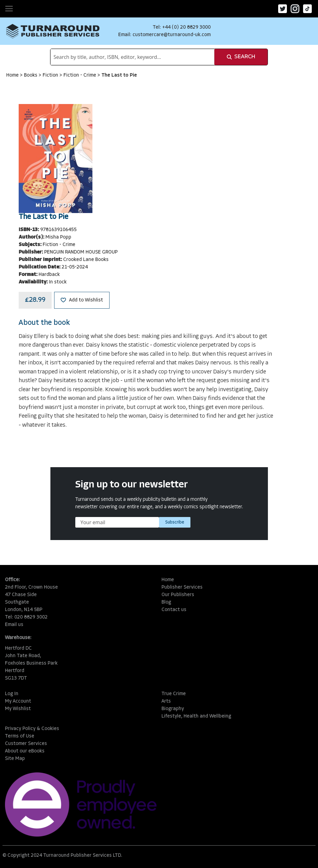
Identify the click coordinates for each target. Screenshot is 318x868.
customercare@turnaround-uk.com (172, 35)
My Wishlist (18, 709)
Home (13, 75)
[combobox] (132, 57)
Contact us (174, 610)
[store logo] (53, 31)
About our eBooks (25, 751)
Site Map (15, 759)
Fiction (51, 75)
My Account (18, 701)
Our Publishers (178, 595)
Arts (166, 701)
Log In (12, 694)
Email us (14, 625)
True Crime (174, 694)
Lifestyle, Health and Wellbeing (196, 716)
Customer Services (26, 744)
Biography (173, 709)
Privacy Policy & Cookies (32, 729)
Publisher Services (182, 587)
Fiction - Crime (80, 75)
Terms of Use (20, 736)
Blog (166, 602)
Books (31, 75)
